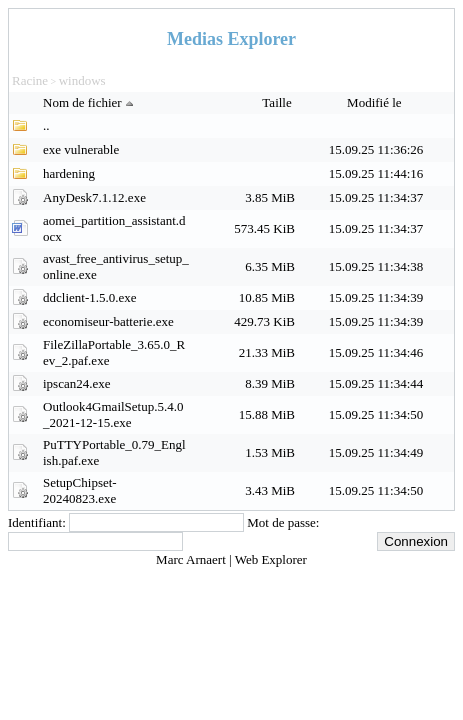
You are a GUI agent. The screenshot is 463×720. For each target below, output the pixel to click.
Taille (278, 102)
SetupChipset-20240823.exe (80, 490)
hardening (69, 173)
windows (82, 80)
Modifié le (376, 102)
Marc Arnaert (192, 559)
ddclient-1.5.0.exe (90, 297)
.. (46, 125)
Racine (30, 80)
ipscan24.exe (77, 383)
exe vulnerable (81, 149)
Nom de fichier (90, 102)
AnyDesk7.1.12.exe (94, 197)
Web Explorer (271, 559)
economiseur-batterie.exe (108, 321)
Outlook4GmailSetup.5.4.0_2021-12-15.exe (113, 414)
